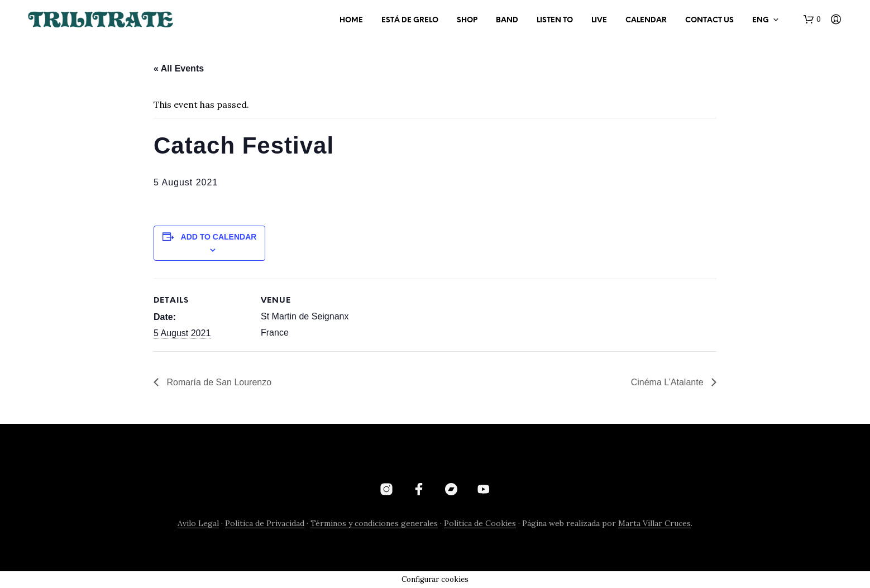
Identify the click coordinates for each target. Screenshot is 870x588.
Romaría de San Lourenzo (218, 382)
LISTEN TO (555, 20)
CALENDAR (646, 20)
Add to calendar (219, 237)
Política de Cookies (480, 524)
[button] (812, 20)
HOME (351, 20)
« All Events (179, 68)
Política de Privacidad (265, 524)
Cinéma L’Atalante (668, 382)
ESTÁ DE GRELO (410, 20)
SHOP (467, 20)
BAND (507, 20)
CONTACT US (709, 20)
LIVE (599, 20)
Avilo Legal (198, 524)
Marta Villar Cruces (654, 524)
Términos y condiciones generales (374, 524)
